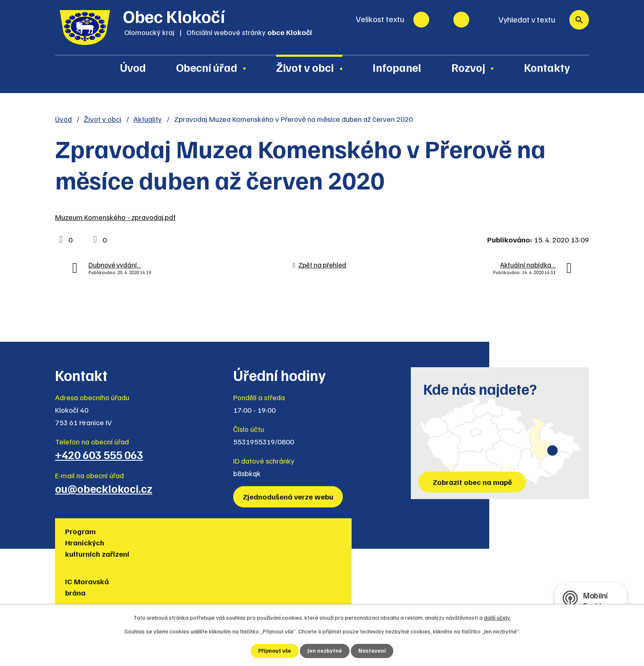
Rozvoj (468, 67)
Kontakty (547, 67)
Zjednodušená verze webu (290, 497)
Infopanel (397, 67)
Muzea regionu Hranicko (450, 537)
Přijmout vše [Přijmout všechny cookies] (274, 651)
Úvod (133, 67)
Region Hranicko (351, 537)
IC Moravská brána (179, 537)
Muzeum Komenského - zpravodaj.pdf (115, 217)
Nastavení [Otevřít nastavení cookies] (373, 651)
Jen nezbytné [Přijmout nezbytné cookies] (325, 651)
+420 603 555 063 (99, 454)
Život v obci (305, 67)
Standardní (441, 20)
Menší (421, 20)
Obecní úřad (207, 67)
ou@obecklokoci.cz (104, 488)
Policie (525, 531)
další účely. (497, 617)
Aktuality (148, 119)
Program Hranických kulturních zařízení (100, 542)
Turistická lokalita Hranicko (278, 537)
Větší (461, 20)
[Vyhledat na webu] (540, 20)
